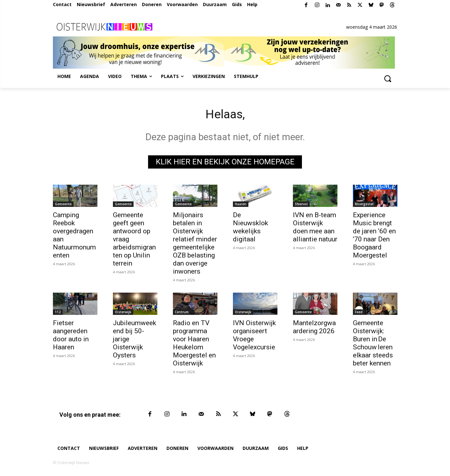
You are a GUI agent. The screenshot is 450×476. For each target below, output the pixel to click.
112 (58, 313)
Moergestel (364, 205)
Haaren (241, 205)
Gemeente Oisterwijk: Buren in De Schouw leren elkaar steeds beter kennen (373, 344)
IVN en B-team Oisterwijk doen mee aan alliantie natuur (315, 228)
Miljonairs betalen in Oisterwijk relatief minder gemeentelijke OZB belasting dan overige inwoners (195, 244)
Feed (359, 313)
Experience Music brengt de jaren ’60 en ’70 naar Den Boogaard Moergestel (374, 236)
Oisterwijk (123, 313)
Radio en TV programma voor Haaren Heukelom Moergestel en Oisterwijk (194, 344)
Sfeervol (301, 205)
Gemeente (63, 205)
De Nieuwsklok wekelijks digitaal (250, 228)
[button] (388, 78)
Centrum (182, 313)
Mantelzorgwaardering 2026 (314, 328)
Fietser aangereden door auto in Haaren (71, 336)
